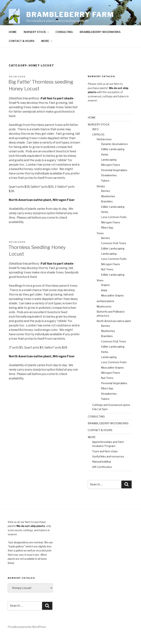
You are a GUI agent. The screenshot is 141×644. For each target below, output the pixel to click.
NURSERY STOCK (37, 40)
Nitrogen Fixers (111, 173)
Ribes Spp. (107, 236)
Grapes (105, 293)
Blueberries (108, 205)
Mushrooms (104, 315)
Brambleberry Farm (70, 15)
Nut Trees (107, 278)
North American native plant (114, 329)
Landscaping (109, 168)
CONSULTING (64, 40)
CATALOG (98, 143)
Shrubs (101, 195)
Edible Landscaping (113, 158)
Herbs (105, 163)
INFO (95, 138)
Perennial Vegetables (114, 179)
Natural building (102, 470)
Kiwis (104, 299)
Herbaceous (104, 148)
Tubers (105, 189)
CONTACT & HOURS (22, 49)
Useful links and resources (108, 465)
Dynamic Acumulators (114, 152)
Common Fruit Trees (114, 252)
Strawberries (109, 184)
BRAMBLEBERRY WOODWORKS (100, 40)
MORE (47, 49)
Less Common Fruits (114, 225)
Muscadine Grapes (112, 304)
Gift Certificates (102, 475)
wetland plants (105, 310)
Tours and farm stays (105, 460)
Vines (100, 289)
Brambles (107, 210)
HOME (13, 40)
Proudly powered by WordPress (27, 635)
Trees (100, 242)
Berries (105, 199)
